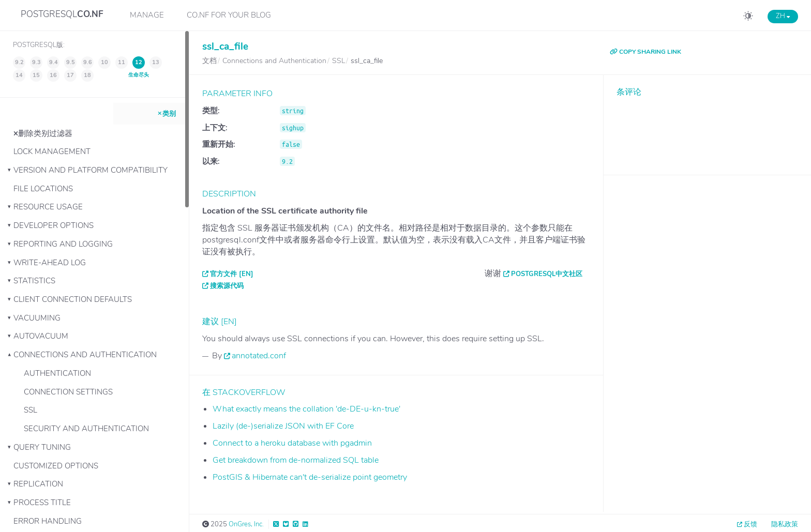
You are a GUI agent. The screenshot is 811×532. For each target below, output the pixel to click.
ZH (783, 16)
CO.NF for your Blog (229, 15)
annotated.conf (259, 356)
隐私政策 (785, 524)
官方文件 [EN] (232, 274)
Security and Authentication (86, 429)
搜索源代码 (227, 286)
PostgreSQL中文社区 (547, 274)
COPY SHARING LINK (645, 52)
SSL (31, 410)
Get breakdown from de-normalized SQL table (296, 460)
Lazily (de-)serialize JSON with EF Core (283, 426)
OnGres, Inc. (246, 524)
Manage (147, 15)
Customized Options (56, 466)
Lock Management (52, 151)
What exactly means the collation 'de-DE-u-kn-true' (306, 409)
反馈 (750, 524)
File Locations (43, 189)
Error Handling (48, 521)
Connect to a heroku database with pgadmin (292, 443)
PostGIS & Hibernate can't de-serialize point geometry (310, 477)
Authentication (57, 373)
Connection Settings (68, 392)
